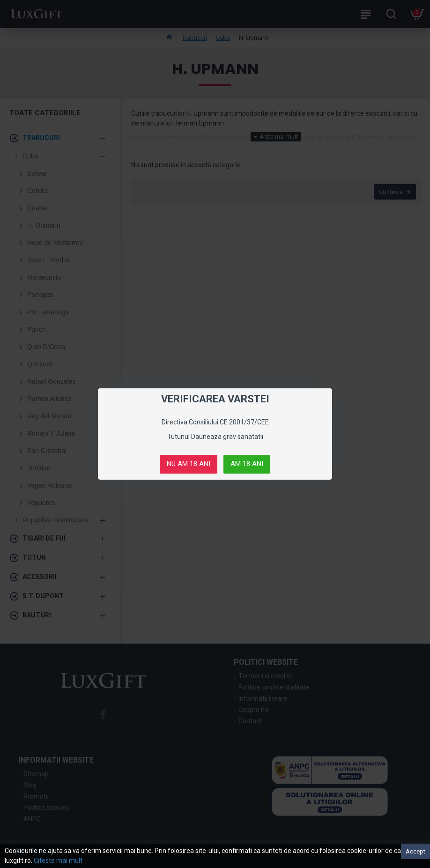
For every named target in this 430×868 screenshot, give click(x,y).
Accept (415, 851)
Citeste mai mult (58, 861)
